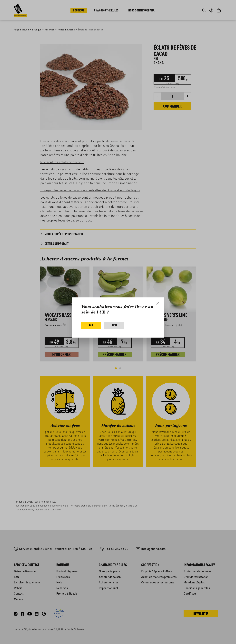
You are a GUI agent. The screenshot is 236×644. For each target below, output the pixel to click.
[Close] (158, 303)
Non (114, 325)
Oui (91, 325)
